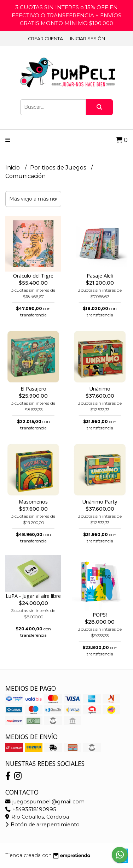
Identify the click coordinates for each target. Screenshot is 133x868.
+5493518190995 (31, 809)
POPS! (100, 615)
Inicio (13, 168)
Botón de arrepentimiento (42, 825)
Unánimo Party (100, 502)
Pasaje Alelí (100, 276)
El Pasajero (33, 389)
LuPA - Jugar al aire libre (33, 596)
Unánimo (100, 389)
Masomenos (33, 502)
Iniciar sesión (88, 39)
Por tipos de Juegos (59, 168)
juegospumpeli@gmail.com (45, 802)
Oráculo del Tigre (33, 276)
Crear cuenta (45, 39)
